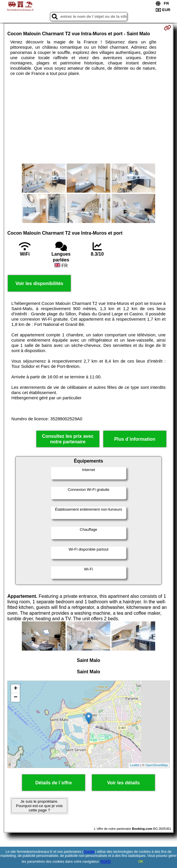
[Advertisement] (88, 120)
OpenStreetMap (157, 765)
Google (89, 852)
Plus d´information (135, 439)
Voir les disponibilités (39, 283)
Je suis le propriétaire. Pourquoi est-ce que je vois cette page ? (39, 806)
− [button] (16, 697)
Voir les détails (123, 783)
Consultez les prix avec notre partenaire (68, 439)
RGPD (106, 862)
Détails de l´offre (53, 783)
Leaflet (135, 765)
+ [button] (16, 689)
